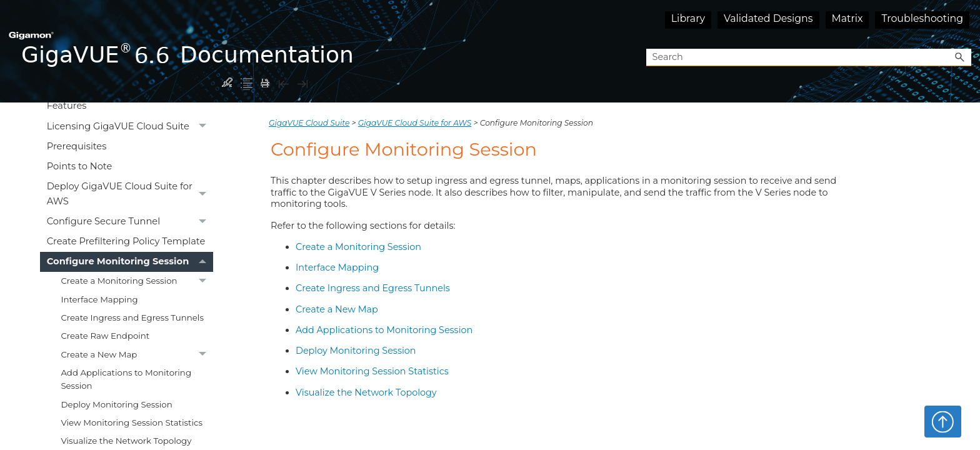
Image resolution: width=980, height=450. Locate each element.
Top (943, 421)
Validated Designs (768, 18)
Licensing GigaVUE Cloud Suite (130, 126)
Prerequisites (77, 146)
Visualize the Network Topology (366, 392)
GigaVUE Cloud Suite (309, 123)
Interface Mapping (99, 299)
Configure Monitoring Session (130, 262)
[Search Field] (809, 58)
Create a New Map (137, 355)
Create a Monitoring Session (137, 281)
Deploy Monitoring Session (116, 404)
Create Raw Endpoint (105, 336)
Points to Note (80, 166)
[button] (960, 58)
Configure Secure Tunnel (130, 222)
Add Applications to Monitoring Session (126, 379)
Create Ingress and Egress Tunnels (132, 317)
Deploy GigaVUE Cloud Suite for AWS (130, 194)
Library (688, 18)
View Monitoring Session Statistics (132, 422)
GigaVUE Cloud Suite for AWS (415, 123)
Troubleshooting (922, 18)
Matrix (847, 18)
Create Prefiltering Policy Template (126, 241)
